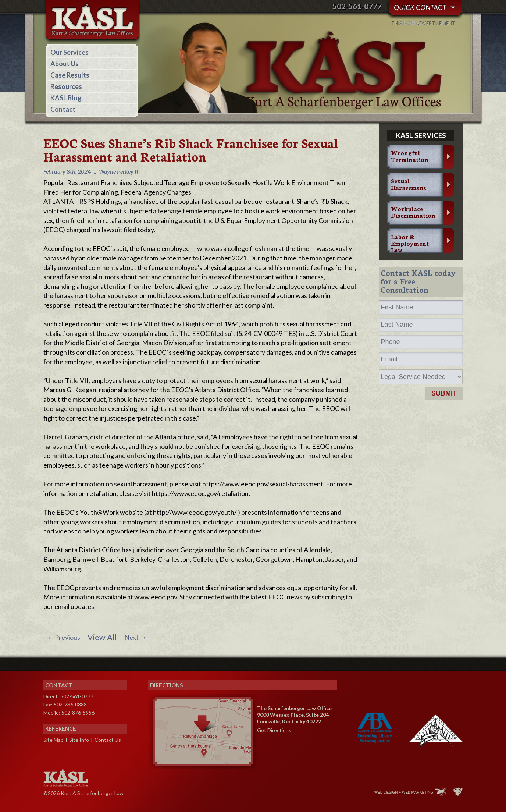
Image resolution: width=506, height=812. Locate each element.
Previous (64, 637)
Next (135, 637)
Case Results (70, 75)
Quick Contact (420, 7)
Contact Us (108, 740)
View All (102, 637)
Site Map (54, 740)
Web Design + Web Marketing (404, 792)
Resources (66, 86)
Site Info (79, 740)
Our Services (70, 52)
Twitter (337, 793)
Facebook (322, 793)
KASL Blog (66, 98)
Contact (63, 109)
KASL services (421, 135)
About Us (65, 64)
